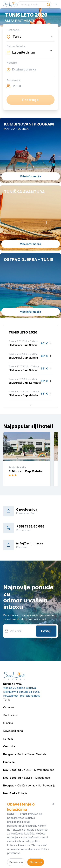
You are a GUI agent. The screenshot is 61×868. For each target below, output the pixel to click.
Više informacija (30, 176)
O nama (8, 723)
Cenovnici (9, 707)
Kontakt (8, 739)
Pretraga (31, 100)
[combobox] (34, 5)
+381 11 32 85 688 (30, 526)
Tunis (7, 700)
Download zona (13, 731)
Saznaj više (16, 862)
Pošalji (46, 631)
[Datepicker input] (30, 52)
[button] (30, 17)
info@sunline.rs (30, 543)
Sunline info (11, 715)
